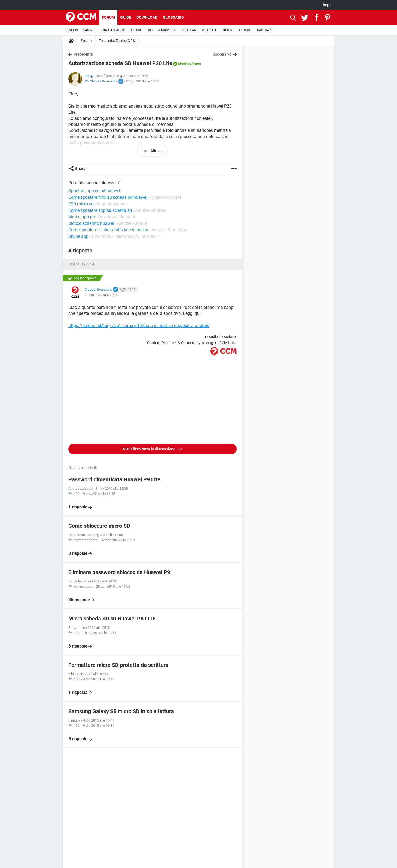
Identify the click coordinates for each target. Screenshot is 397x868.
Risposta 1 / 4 (81, 264)
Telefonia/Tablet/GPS (117, 41)
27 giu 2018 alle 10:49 (143, 81)
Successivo (222, 54)
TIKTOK (227, 30)
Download (147, 17)
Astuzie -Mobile (132, 223)
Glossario (173, 17)
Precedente (83, 54)
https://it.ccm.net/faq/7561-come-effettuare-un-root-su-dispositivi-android (139, 326)
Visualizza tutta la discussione (150, 449)
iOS (150, 30)
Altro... (156, 151)
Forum (108, 17)
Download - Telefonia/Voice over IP (125, 236)
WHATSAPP (209, 30)
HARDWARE (265, 30)
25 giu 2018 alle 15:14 (101, 295)
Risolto (183, 64)
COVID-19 (72, 30)
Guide (126, 17)
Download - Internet (117, 217)
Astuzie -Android (151, 210)
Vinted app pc (82, 217)
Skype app (78, 236)
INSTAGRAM (188, 30)
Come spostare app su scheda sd (100, 210)
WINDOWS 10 (167, 30)
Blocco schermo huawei (91, 223)
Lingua (326, 5)
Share (80, 169)
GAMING (89, 30)
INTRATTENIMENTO (112, 30)
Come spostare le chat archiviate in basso (108, 230)
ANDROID (137, 30)
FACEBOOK (244, 30)
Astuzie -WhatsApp (169, 230)
